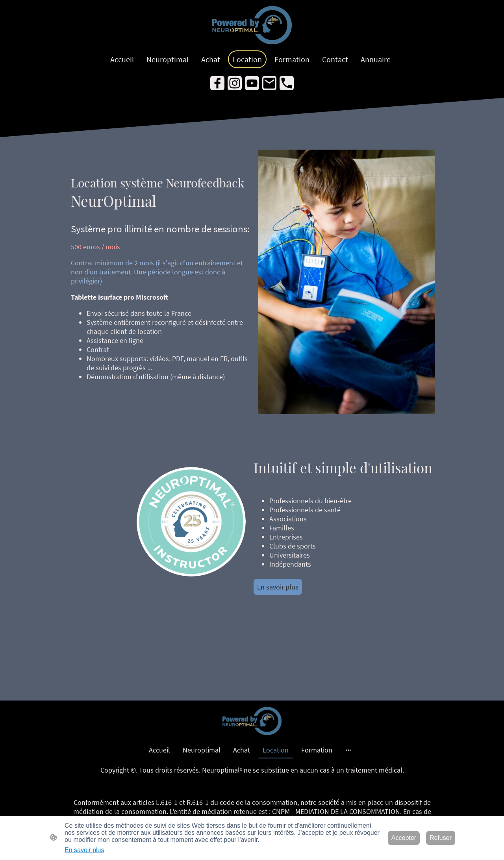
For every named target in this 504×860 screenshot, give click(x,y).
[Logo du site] (252, 25)
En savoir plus (278, 587)
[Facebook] (217, 83)
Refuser (441, 838)
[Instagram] (235, 83)
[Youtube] (252, 83)
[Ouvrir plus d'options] (348, 750)
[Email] (269, 83)
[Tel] (287, 83)
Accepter (404, 838)
